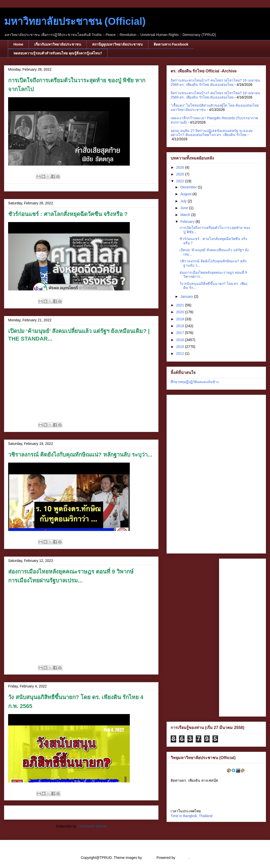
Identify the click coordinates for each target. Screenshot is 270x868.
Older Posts (143, 812)
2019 (181, 319)
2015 (181, 347)
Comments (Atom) (92, 826)
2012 (181, 353)
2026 (181, 167)
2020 (181, 312)
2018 (181, 326)
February (188, 222)
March (186, 215)
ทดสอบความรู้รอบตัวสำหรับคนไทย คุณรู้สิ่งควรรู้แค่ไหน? (58, 53)
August (186, 194)
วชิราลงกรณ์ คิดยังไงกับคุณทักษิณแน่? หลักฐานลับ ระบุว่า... (80, 455)
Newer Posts (20, 812)
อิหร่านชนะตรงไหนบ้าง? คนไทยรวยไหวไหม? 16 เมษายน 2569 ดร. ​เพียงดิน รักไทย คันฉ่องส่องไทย (215, 82)
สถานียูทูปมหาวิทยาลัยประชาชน (117, 44)
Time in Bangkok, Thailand (192, 816)
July (184, 201)
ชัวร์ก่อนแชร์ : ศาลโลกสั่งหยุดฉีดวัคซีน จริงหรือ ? (68, 214)
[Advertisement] (192, 473)
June (185, 208)
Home (18, 44)
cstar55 (149, 858)
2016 (181, 340)
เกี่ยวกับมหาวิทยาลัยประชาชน (58, 44)
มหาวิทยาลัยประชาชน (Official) (75, 21)
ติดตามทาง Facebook (171, 44)
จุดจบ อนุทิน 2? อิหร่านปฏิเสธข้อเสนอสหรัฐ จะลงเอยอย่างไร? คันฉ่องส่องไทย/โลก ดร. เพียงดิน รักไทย (212, 133)
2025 (181, 174)
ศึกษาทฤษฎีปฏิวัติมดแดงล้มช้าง (195, 382)
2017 (181, 333)
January (187, 297)
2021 (181, 305)
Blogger (182, 858)
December (189, 187)
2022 (181, 181)
